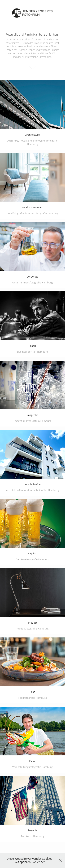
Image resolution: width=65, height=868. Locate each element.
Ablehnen (39, 862)
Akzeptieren (23, 862)
